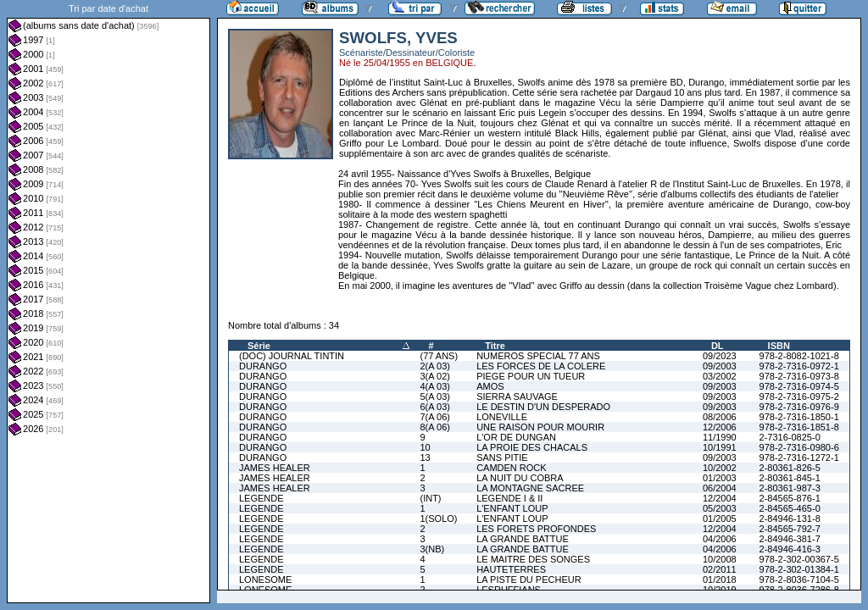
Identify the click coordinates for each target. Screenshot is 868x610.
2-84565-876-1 (790, 498)
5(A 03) (434, 396)
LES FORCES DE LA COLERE (541, 366)
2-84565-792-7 (790, 529)
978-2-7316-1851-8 (799, 427)
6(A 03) (434, 407)
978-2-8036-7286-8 (799, 590)
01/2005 (720, 518)
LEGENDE (262, 498)
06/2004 (720, 488)
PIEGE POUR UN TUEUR (531, 376)
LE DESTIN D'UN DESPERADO (543, 407)
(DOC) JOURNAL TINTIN (292, 356)
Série (259, 346)
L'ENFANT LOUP (512, 508)
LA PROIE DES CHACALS (532, 447)
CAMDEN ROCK (512, 468)
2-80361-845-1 (790, 478)
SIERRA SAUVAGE (517, 396)
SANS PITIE (502, 457)
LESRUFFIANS (509, 590)
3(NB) (432, 549)
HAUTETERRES (511, 569)
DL (718, 346)
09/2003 (720, 366)
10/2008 (720, 559)
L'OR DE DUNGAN (516, 437)
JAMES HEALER (275, 468)
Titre (495, 346)
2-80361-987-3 (790, 488)
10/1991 (720, 447)
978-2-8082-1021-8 (799, 356)
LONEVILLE (502, 417)
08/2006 (720, 417)
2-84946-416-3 (790, 549)
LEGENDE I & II (509, 498)
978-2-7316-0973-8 (799, 376)
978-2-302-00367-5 (799, 559)
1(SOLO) (438, 518)
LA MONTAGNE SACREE (530, 488)
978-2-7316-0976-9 (799, 407)
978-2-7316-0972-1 (799, 366)
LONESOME (265, 579)
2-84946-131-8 (790, 518)
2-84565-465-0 (790, 508)
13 (425, 457)
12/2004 (720, 498)
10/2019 (720, 590)
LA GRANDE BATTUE (523, 539)
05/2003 (720, 508)
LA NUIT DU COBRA (520, 478)
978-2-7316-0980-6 (799, 447)
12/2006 (720, 427)
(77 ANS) (439, 356)
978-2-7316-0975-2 (799, 396)
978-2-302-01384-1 (799, 569)
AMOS (490, 386)
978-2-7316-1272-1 (799, 457)
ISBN (779, 346)
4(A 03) (434, 386)
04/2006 (720, 539)
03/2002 (720, 376)
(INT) (430, 498)
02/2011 (720, 569)
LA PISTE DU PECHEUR (529, 579)
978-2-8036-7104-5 (799, 579)
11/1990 (720, 437)
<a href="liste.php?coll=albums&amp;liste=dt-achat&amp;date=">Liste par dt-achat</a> (108, 302)
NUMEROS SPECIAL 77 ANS (538, 356)
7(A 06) (434, 417)
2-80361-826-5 (790, 468)
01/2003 (720, 478)
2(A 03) (434, 366)
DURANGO (263, 366)
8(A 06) (434, 427)
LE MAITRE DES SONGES (533, 559)
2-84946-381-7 (790, 539)
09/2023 (720, 356)
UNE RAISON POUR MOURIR (540, 427)
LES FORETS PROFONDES (536, 529)
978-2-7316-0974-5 (799, 386)
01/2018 (720, 579)
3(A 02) (434, 376)
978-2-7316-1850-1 (799, 417)
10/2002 (720, 468)
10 (425, 447)
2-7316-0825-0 (790, 437)
